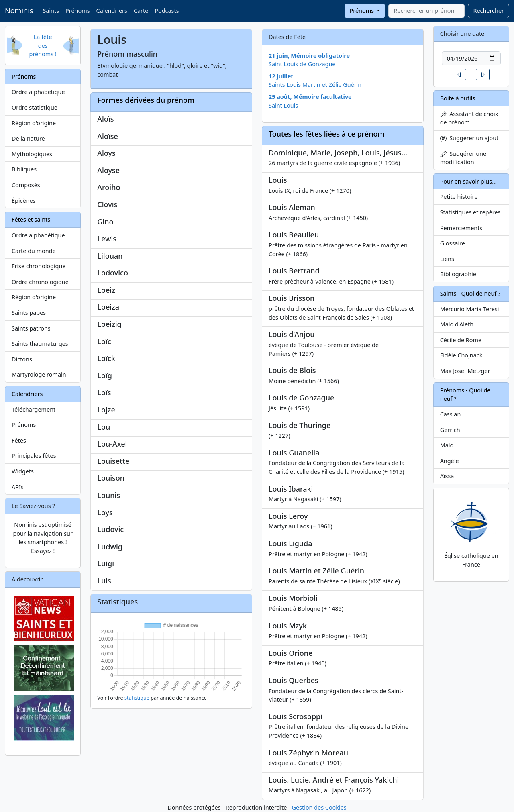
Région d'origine (34, 123)
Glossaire (453, 243)
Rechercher (489, 11)
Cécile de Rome (461, 340)
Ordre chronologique (40, 282)
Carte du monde (34, 251)
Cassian (451, 414)
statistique (137, 698)
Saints (51, 11)
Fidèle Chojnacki (462, 355)
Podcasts (167, 11)
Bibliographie (458, 274)
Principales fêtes (34, 456)
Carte (141, 11)
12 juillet (281, 76)
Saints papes (29, 313)
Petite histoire (459, 197)
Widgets (23, 471)
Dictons (22, 359)
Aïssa (447, 476)
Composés (26, 185)
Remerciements (461, 228)
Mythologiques (32, 154)
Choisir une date (462, 34)
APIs (18, 487)
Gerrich (450, 430)
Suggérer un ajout (469, 138)
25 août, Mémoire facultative (310, 97)
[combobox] (426, 11)
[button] (459, 74)
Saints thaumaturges (40, 344)
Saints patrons (31, 328)
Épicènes (24, 201)
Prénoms (78, 11)
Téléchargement (34, 409)
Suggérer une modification (463, 158)
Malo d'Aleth (457, 324)
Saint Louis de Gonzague (302, 64)
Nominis (19, 10)
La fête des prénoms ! (43, 45)
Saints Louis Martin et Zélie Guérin (315, 85)
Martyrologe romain (39, 374)
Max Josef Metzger (465, 371)
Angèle (450, 461)
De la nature (28, 138)
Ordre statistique (35, 107)
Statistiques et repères (470, 212)
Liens (447, 259)
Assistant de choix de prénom (469, 118)
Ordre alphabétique (38, 92)
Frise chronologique (39, 266)
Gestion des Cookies (319, 807)
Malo (447, 445)
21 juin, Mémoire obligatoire (309, 56)
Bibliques (24, 169)
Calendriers (112, 11)
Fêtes (19, 440)
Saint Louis (283, 105)
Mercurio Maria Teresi (470, 309)
